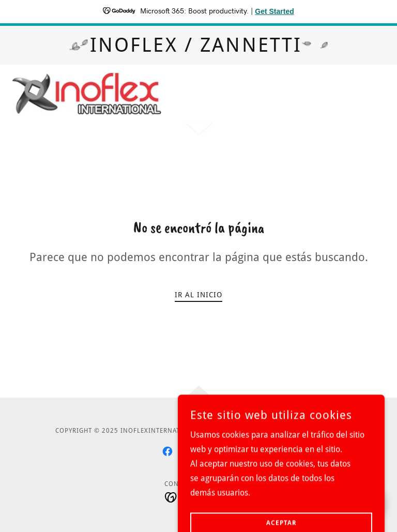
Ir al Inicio (198, 295)
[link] (87, 94)
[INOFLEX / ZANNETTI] (198, 45)
